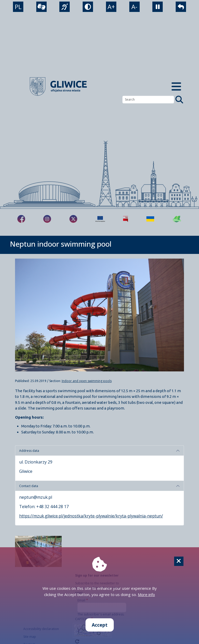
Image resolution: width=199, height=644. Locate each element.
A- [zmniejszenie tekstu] (134, 7)
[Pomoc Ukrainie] (150, 219)
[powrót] (181, 7)
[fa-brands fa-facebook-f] (21, 219)
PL (18, 7)
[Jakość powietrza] (177, 219)
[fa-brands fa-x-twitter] (73, 219)
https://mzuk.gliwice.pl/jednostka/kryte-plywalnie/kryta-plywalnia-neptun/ (91, 516)
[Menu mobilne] (176, 86)
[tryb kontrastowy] (88, 7)
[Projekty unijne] (100, 219)
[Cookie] (179, 561)
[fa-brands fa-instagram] (47, 219)
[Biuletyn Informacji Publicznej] (126, 219)
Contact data (29, 486)
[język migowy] (65, 7)
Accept (100, 625)
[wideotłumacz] (41, 7)
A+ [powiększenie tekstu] (111, 7)
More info (146, 594)
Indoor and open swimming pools (87, 381)
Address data (29, 451)
